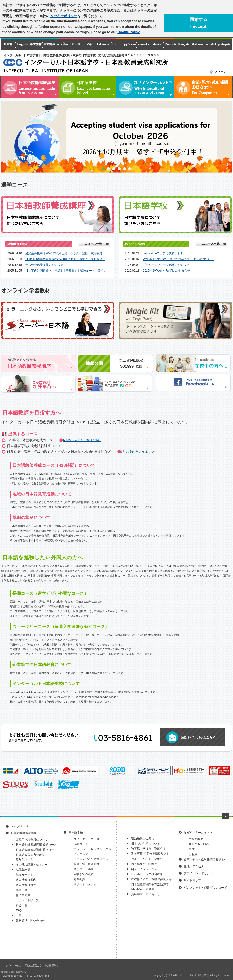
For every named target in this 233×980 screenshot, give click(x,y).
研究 (192, 849)
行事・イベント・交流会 (147, 859)
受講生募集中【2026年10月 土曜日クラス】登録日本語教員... (65, 253)
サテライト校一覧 (27, 900)
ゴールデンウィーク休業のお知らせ (166, 265)
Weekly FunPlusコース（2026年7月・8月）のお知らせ (178, 259)
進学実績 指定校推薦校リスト (150, 854)
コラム (20, 916)
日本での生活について (146, 844)
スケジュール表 (84, 869)
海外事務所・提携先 (144, 864)
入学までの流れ (84, 874)
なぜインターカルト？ (198, 833)
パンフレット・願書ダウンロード (205, 888)
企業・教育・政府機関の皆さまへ (205, 859)
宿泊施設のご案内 (143, 839)
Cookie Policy (129, 32)
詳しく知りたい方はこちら (139, 452)
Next (226, 137)
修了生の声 (23, 895)
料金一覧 (22, 905)
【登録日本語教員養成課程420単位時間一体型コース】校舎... (65, 259)
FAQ (19, 910)
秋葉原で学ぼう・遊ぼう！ (148, 849)
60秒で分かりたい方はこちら (82, 440)
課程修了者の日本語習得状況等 (151, 879)
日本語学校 (76, 833)
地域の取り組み (199, 844)
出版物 (193, 854)
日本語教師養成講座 (24, 833)
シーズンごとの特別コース (91, 859)
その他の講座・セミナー (32, 865)
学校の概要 (196, 839)
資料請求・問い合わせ (30, 921)
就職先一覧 (23, 870)
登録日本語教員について (32, 839)
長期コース (81, 844)
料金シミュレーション (146, 869)
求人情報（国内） (27, 880)
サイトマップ (192, 880)
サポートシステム (85, 884)
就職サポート (25, 875)
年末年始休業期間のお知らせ (44, 265)
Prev (7, 137)
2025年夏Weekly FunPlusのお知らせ (167, 271)
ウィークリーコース (86, 839)
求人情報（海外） (27, 885)
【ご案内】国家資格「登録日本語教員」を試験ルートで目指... (66, 271)
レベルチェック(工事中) (147, 874)
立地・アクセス (194, 866)
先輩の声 (79, 879)
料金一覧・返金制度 (86, 864)
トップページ (19, 826)
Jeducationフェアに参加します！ (164, 253)
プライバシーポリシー (198, 873)
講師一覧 (22, 890)
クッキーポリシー (64, 16)
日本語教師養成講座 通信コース (36, 850)
